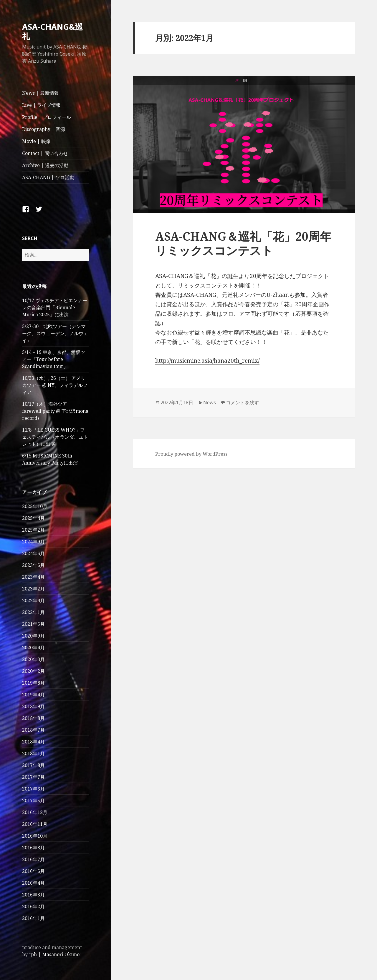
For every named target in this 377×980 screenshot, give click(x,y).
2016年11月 (35, 824)
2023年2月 (33, 589)
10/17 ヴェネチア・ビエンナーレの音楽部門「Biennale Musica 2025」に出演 (55, 307)
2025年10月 (35, 506)
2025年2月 (33, 530)
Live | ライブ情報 (41, 105)
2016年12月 (35, 812)
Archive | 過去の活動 (45, 165)
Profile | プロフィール (47, 117)
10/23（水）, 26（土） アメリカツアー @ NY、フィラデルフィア (55, 385)
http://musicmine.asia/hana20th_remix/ (207, 361)
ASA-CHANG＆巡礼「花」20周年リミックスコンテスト (243, 243)
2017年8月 (33, 765)
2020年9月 (33, 636)
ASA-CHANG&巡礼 (52, 31)
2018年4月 (33, 742)
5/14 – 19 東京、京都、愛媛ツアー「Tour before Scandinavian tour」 (54, 359)
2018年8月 (33, 718)
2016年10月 (35, 836)
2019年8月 (33, 683)
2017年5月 (33, 801)
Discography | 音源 (44, 129)
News (210, 402)
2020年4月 (33, 648)
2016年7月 (33, 859)
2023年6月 (33, 565)
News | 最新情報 (40, 93)
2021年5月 (33, 624)
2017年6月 (33, 789)
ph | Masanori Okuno (55, 954)
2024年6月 (33, 553)
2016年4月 (33, 883)
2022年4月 (33, 600)
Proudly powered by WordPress (191, 454)
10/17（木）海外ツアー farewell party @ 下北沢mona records (55, 411)
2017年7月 (33, 777)
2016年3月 (33, 895)
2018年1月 (33, 753)
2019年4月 (33, 695)
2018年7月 (33, 730)
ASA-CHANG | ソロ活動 (48, 177)
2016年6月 (33, 871)
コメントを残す (242, 402)
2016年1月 (33, 918)
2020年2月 (33, 671)
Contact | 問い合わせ (45, 153)
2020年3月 (33, 659)
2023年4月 (33, 577)
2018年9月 (33, 706)
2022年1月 (33, 612)
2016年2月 (33, 906)
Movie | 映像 (36, 141)
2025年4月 (33, 518)
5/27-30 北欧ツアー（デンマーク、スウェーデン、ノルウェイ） (55, 333)
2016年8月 (33, 848)
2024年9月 (33, 542)
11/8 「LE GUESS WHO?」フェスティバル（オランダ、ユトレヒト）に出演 (55, 437)
